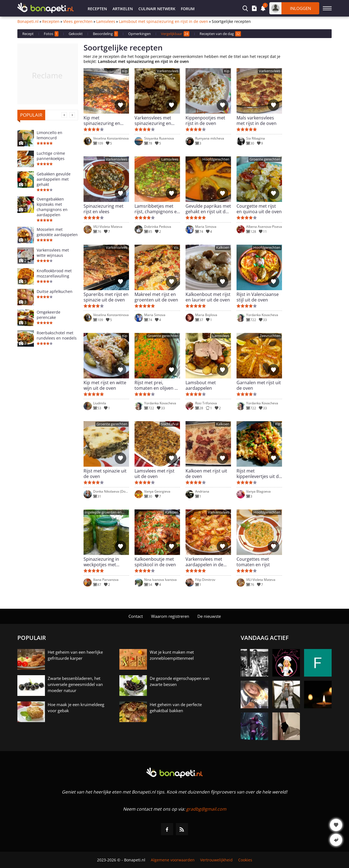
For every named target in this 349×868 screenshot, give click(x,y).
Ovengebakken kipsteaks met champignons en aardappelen (52, 207)
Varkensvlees (168, 71)
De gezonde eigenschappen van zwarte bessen (180, 681)
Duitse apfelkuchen (55, 291)
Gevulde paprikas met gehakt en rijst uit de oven (208, 209)
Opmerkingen (139, 34)
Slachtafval (170, 424)
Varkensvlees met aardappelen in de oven (204, 562)
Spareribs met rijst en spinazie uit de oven (106, 297)
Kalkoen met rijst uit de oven (206, 474)
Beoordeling (105, 34)
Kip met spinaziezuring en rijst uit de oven (102, 121)
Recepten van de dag (220, 34)
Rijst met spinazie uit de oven (105, 474)
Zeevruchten (270, 336)
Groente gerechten (265, 159)
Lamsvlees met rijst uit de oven (155, 474)
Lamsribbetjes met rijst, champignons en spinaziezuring (157, 209)
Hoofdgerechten (216, 159)
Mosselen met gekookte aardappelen (57, 232)
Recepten (97, 9)
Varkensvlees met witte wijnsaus (53, 253)
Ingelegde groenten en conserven (103, 512)
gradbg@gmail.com (206, 809)
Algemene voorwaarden (173, 860)
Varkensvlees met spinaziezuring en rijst (153, 121)
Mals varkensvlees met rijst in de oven (257, 121)
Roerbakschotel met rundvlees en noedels (57, 335)
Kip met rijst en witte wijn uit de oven (105, 385)
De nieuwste (209, 616)
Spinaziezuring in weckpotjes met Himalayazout (101, 562)
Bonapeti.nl (28, 22)
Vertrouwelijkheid (216, 860)
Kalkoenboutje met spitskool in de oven (155, 562)
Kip (125, 71)
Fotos (51, 34)
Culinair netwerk (157, 9)
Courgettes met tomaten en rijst (253, 562)
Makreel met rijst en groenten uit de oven (156, 297)
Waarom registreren (170, 616)
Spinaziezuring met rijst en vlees (104, 209)
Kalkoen (223, 248)
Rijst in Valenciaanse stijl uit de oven (258, 297)
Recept (28, 34)
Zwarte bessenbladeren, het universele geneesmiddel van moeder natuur (75, 684)
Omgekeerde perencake (49, 315)
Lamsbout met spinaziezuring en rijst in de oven (163, 22)
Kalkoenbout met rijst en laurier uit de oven (208, 297)
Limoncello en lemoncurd (49, 135)
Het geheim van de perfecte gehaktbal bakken (176, 707)
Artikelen (123, 9)
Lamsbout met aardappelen (201, 385)
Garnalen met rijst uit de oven (259, 385)
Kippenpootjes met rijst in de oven (205, 121)
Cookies (245, 860)
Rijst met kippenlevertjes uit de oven (259, 474)
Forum (188, 9)
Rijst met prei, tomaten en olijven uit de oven (157, 385)
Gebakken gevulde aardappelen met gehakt (54, 179)
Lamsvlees (106, 22)
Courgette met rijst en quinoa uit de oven (259, 209)
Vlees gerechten (78, 22)
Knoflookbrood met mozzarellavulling (54, 273)
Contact (136, 616)
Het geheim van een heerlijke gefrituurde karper (75, 655)
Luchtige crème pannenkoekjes (51, 156)
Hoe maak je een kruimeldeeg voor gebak (76, 707)
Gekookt (76, 34)
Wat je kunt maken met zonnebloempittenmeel (172, 655)
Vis (176, 248)
